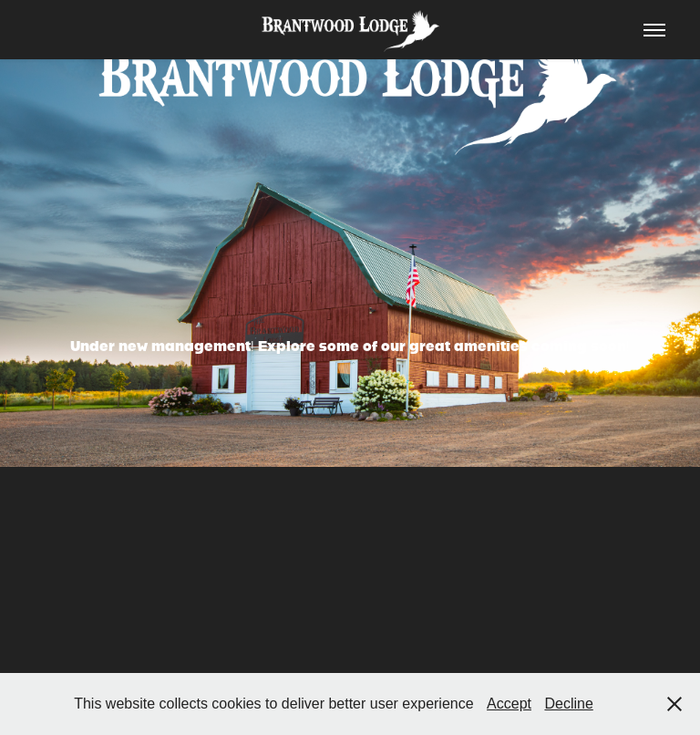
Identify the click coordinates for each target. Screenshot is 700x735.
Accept (509, 704)
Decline (568, 704)
